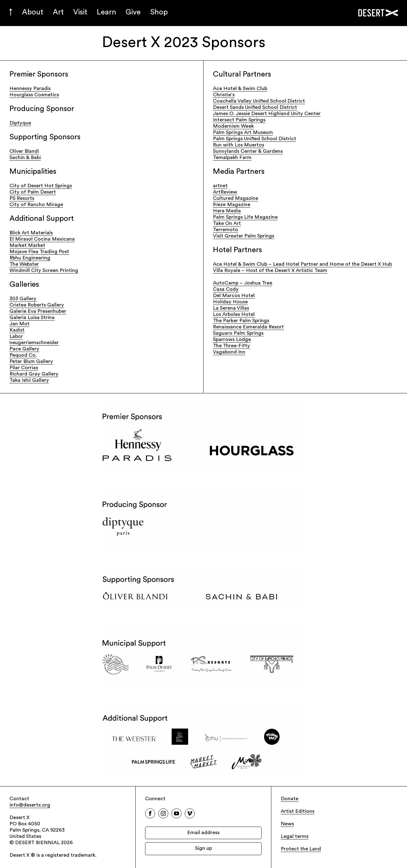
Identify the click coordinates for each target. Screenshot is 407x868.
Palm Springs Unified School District (255, 139)
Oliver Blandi (24, 152)
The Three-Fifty (231, 346)
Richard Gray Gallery (34, 374)
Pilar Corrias (24, 368)
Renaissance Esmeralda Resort (248, 327)
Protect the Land (301, 849)
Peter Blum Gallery (31, 362)
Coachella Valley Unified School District (259, 101)
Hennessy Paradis (30, 89)
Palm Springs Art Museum (243, 133)
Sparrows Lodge (232, 340)
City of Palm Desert (33, 192)
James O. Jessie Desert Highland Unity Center (267, 114)
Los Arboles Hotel (234, 315)
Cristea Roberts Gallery (37, 305)
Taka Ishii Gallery (29, 381)
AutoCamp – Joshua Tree (243, 283)
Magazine (232, 205)
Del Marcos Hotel (234, 296)
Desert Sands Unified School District (255, 108)
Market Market (27, 246)
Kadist (17, 330)
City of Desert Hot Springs (41, 186)
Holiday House (230, 302)
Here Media (227, 211)
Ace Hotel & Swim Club (240, 89)
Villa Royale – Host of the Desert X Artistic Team (270, 271)
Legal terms (295, 837)
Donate (290, 799)
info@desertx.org (30, 805)
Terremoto (225, 230)
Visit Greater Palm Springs (244, 236)
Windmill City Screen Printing (44, 271)
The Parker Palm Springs (241, 321)
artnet (220, 186)
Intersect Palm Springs (239, 120)
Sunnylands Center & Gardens (248, 152)
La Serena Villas (231, 308)
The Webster (24, 264)
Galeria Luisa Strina (32, 318)
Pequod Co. (23, 355)
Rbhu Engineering (30, 258)
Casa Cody (226, 290)
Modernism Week (233, 126)
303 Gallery (23, 299)
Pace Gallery (24, 349)
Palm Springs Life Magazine (245, 217)
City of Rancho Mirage (36, 205)
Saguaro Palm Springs (238, 333)
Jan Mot (19, 324)
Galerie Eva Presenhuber (38, 312)
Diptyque (20, 123)
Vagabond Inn (229, 352)
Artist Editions (298, 812)
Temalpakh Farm (232, 158)
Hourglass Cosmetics (34, 95)
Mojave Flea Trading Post (39, 252)
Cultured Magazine (236, 199)
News (287, 824)
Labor (16, 337)
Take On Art (227, 224)
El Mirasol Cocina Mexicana (42, 239)
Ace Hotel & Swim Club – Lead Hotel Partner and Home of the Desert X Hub (302, 264)
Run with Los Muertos (239, 145)
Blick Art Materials (31, 233)
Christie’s (224, 95)
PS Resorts (22, 199)
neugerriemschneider (34, 343)
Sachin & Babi (25, 158)
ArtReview (225, 192)
